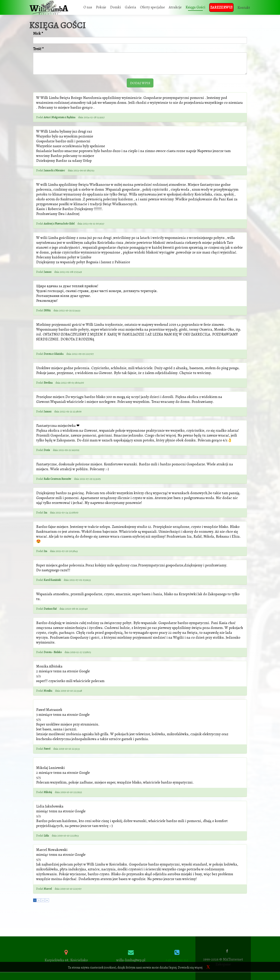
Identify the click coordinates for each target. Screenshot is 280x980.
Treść (38, 49)
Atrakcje (175, 7)
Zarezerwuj (221, 7)
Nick (38, 34)
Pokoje (101, 7)
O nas (88, 7)
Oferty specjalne (152, 7)
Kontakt (244, 8)
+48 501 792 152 (177, 960)
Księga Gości (195, 7)
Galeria (130, 7)
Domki (115, 7)
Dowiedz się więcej (190, 968)
